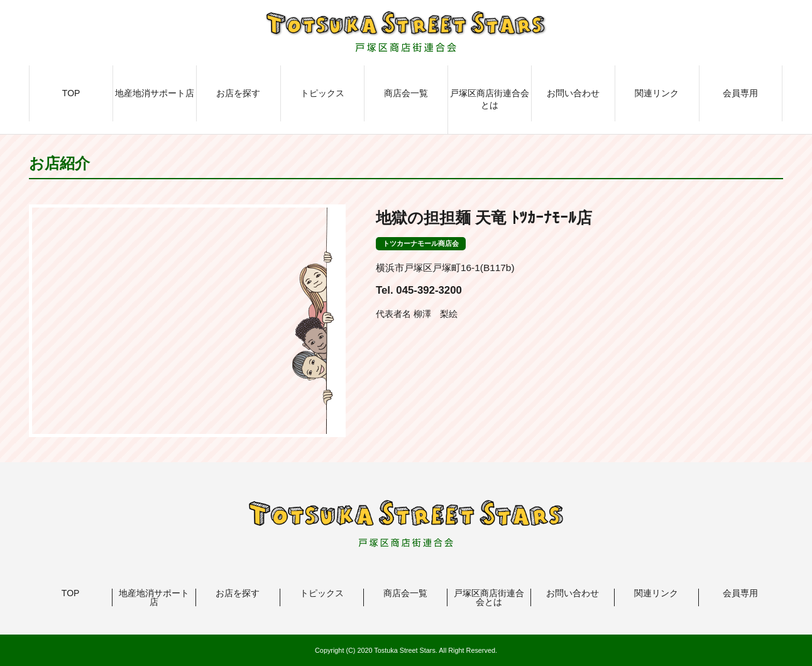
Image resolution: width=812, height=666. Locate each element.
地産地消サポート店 (155, 93)
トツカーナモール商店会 (421, 243)
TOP (71, 93)
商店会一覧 (406, 93)
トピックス (322, 93)
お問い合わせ (573, 93)
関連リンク (657, 93)
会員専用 (740, 93)
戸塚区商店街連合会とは (490, 99)
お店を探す (238, 93)
